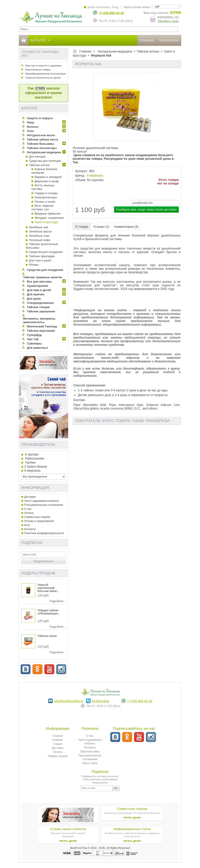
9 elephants (95, 175)
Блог (27, 525)
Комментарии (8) (126, 227)
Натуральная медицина (44, 152)
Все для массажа (39, 282)
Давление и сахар (47, 181)
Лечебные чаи (38, 227)
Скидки (58, 744)
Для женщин (37, 157)
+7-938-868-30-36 (111, 13)
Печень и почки (45, 202)
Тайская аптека (39, 165)
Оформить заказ (168, 21)
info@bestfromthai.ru (69, 701)
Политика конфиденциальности (44, 533)
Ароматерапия (37, 286)
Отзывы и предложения (39, 521)
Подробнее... (58, 601)
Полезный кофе (40, 240)
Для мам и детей (39, 290)
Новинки (147, 40)
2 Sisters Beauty (36, 467)
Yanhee (30, 462)
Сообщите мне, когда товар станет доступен (146, 209)
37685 (40, 88)
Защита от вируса (40, 118)
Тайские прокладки (42, 256)
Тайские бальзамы (40, 144)
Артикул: (81, 171)
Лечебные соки (39, 236)
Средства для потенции (45, 161)
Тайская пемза (47, 636)
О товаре (82, 227)
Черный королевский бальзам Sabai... (48, 588)
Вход (115, 7)
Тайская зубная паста (42, 139)
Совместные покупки (37, 517)
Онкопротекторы (46, 197)
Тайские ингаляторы (42, 148)
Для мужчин (36, 294)
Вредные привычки (47, 214)
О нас (28, 509)
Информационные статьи (132, 829)
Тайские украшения (41, 311)
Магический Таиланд (42, 326)
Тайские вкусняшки (41, 331)
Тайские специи (38, 307)
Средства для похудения (46, 252)
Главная (58, 736)
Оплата (29, 513)
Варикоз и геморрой (48, 177)
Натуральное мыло (41, 135)
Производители (38, 445)
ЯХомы (34, 265)
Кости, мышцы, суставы (43, 187)
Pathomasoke (34, 458)
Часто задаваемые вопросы (42, 501)
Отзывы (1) (101, 227)
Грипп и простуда (46, 222)
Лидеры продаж (38, 573)
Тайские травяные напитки (43, 277)
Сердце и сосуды (46, 193)
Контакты (30, 529)
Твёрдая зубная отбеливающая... (49, 612)
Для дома (34, 299)
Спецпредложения (40, 303)
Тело (30, 131)
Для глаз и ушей (40, 260)
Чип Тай (33, 339)
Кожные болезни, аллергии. (45, 171)
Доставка (30, 497)
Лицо (31, 122)
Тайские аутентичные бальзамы (42, 246)
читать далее (132, 818)
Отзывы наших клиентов (68, 829)
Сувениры (34, 343)
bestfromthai (101, 701)
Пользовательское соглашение (44, 505)
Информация (35, 488)
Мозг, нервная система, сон (42, 207)
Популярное (169, 40)
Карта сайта (90, 763)
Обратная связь (90, 752)
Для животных (37, 348)
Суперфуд (34, 335)
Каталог (40, 40)
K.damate (31, 454)
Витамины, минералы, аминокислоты (39, 320)
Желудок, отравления (49, 218)
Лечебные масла (40, 231)
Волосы (33, 127)
